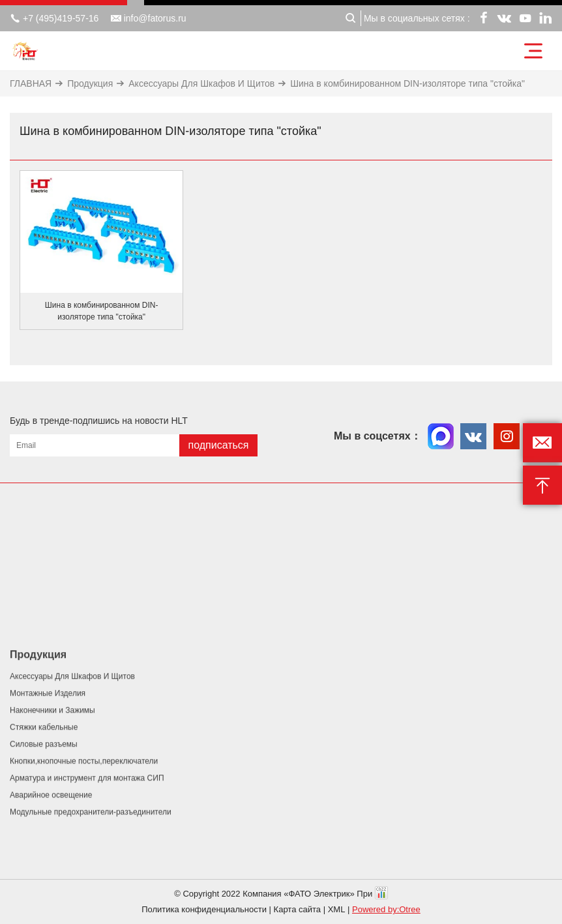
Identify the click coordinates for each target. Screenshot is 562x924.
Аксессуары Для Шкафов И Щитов (201, 83)
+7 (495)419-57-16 (54, 18)
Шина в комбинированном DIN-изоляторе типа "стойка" (407, 83)
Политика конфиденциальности (204, 909)
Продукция (90, 83)
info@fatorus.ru (149, 18)
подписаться (218, 445)
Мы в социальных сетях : (417, 18)
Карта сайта (297, 909)
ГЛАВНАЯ (31, 83)
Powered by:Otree (386, 909)
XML (337, 909)
